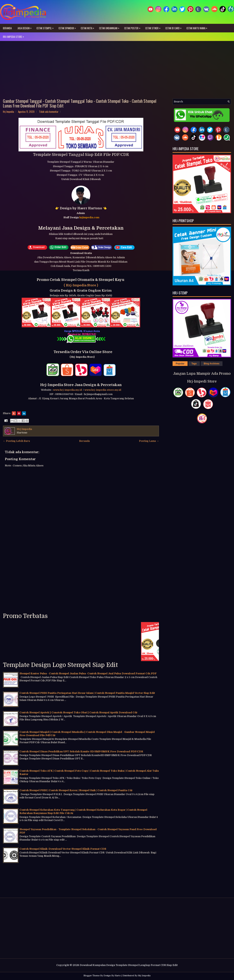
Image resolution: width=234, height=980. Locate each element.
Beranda (7, 28)
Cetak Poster (133, 27)
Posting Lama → (149, 441)
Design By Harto (112, 976)
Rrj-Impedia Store (14, 36)
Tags (194, 364)
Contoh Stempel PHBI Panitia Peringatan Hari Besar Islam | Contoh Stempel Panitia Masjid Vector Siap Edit (87, 693)
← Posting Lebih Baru (16, 441)
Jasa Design (26, 27)
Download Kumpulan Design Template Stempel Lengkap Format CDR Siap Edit (129, 965)
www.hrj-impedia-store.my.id (103, 390)
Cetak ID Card (174, 27)
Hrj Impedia (144, 976)
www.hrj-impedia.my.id (68, 390)
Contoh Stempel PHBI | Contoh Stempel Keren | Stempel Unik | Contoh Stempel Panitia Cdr (76, 790)
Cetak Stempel (46, 27)
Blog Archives (212, 364)
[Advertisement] (117, 71)
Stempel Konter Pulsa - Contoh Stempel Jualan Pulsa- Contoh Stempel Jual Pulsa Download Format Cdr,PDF (88, 673)
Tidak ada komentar (49, 112)
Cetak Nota (88, 27)
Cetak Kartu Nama (198, 27)
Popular (180, 364)
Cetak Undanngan (110, 27)
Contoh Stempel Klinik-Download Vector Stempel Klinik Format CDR (63, 849)
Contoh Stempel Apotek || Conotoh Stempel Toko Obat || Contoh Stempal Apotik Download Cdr (78, 712)
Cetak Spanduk (68, 27)
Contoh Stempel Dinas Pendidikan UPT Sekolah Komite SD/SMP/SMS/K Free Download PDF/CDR (81, 751)
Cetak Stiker (154, 27)
